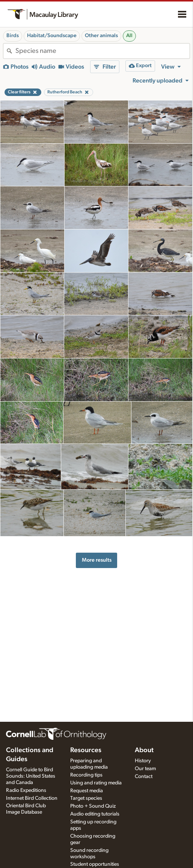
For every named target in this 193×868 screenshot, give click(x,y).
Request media (87, 791)
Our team (145, 769)
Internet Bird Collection (32, 798)
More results (97, 560)
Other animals (101, 36)
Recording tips (86, 775)
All (129, 36)
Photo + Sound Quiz (93, 806)
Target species (86, 798)
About (144, 750)
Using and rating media (96, 783)
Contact (144, 777)
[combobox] (103, 51)
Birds (13, 36)
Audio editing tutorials (95, 814)
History (143, 761)
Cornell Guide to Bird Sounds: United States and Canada (31, 776)
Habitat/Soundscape (52, 36)
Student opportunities (95, 864)
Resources (86, 750)
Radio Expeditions (26, 790)
